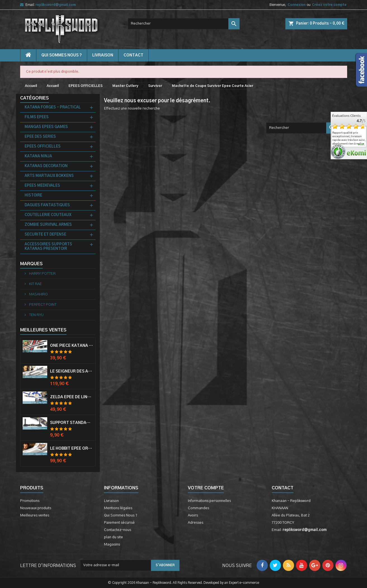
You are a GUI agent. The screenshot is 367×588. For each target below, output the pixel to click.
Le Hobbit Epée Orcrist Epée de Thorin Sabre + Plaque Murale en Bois (72, 449)
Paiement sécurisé (119, 523)
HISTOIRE (33, 195)
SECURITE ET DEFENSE (45, 235)
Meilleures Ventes (43, 330)
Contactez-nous (118, 530)
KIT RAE (35, 284)
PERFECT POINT (42, 305)
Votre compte (206, 488)
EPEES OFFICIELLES (43, 147)
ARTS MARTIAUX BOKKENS (49, 176)
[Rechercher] (184, 24)
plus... (362, 145)
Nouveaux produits (36, 508)
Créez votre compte (329, 5)
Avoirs (193, 515)
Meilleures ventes (35, 515)
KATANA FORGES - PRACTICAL (53, 107)
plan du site (113, 537)
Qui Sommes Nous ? (62, 55)
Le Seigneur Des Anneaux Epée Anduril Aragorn (72, 371)
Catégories (35, 98)
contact (133, 55)
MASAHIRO (38, 294)
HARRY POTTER (42, 274)
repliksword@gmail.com (56, 5)
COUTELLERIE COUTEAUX (48, 215)
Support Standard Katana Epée (72, 423)
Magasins (112, 545)
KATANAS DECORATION (46, 166)
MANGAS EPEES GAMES (46, 127)
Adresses (196, 523)
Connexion (297, 5)
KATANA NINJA (38, 156)
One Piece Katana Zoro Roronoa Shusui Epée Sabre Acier (72, 346)
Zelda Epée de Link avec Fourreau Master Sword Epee (72, 397)
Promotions (30, 501)
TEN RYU (36, 315)
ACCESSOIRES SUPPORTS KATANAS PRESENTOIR (48, 247)
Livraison (103, 55)
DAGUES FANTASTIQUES (47, 205)
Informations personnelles (209, 501)
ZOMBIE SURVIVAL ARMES (48, 225)
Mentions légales (118, 508)
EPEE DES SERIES (40, 137)
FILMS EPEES (37, 117)
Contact (283, 488)
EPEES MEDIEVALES (42, 186)
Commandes (198, 508)
